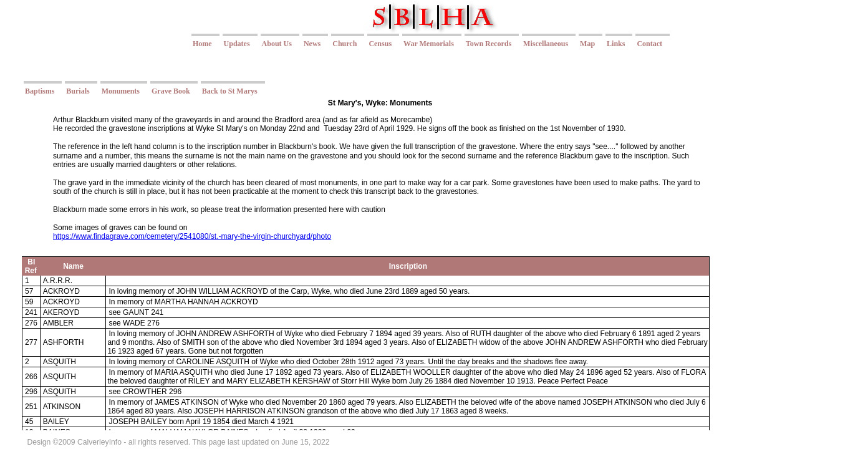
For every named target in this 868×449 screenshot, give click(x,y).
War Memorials (429, 44)
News (312, 44)
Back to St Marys (230, 91)
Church (345, 44)
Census (380, 44)
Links (616, 44)
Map (587, 44)
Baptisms (40, 91)
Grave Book (171, 91)
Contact (649, 44)
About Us (277, 44)
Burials (78, 91)
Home (202, 44)
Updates (237, 44)
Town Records (489, 44)
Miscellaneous (546, 44)
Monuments (121, 91)
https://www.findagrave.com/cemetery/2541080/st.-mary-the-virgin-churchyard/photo (192, 236)
